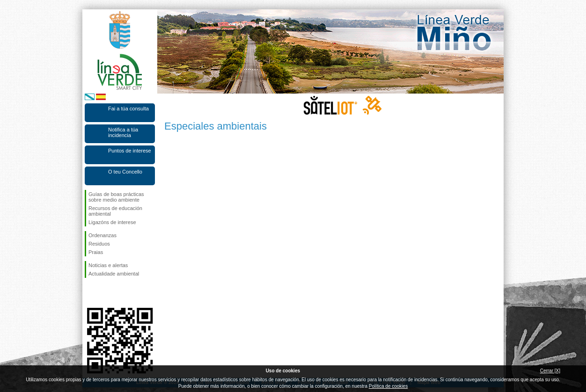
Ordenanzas (103, 235)
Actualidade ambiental (114, 274)
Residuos (99, 244)
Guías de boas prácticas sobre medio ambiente (116, 197)
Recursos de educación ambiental (115, 211)
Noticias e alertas (108, 265)
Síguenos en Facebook (90, 293)
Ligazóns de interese (112, 222)
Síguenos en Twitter (106, 293)
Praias (96, 252)
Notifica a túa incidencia (123, 132)
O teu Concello (125, 172)
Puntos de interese (130, 151)
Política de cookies (388, 386)
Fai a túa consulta (128, 109)
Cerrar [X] (550, 371)
